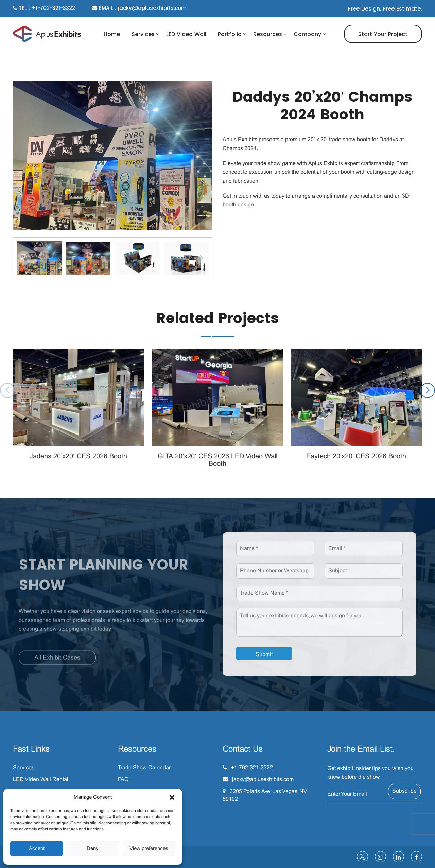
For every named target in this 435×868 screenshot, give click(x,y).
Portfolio (230, 34)
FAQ (123, 780)
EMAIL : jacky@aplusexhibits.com (139, 8)
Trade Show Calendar (144, 768)
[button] (172, 797)
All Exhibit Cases (57, 662)
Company (307, 34)
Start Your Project (383, 34)
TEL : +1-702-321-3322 (44, 8)
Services (143, 34)
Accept (37, 849)
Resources (268, 34)
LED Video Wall (186, 34)
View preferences (149, 849)
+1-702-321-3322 (252, 768)
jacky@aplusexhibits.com (263, 780)
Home (112, 34)
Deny (93, 849)
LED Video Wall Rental (41, 780)
